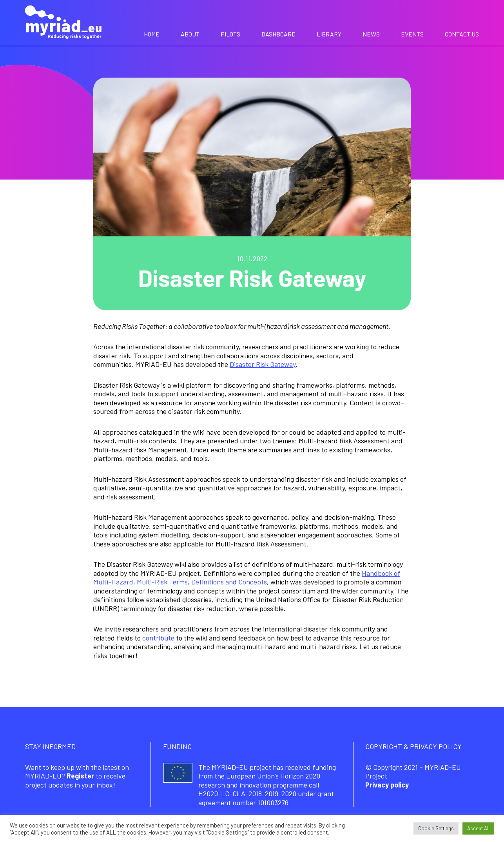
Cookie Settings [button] (436, 828)
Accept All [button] (478, 828)
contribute (158, 638)
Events (412, 34)
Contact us (462, 34)
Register (80, 776)
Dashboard (278, 34)
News (371, 34)
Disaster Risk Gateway (263, 364)
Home (152, 34)
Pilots (230, 34)
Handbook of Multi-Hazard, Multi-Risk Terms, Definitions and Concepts (247, 578)
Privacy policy (387, 785)
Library (329, 34)
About (190, 34)
